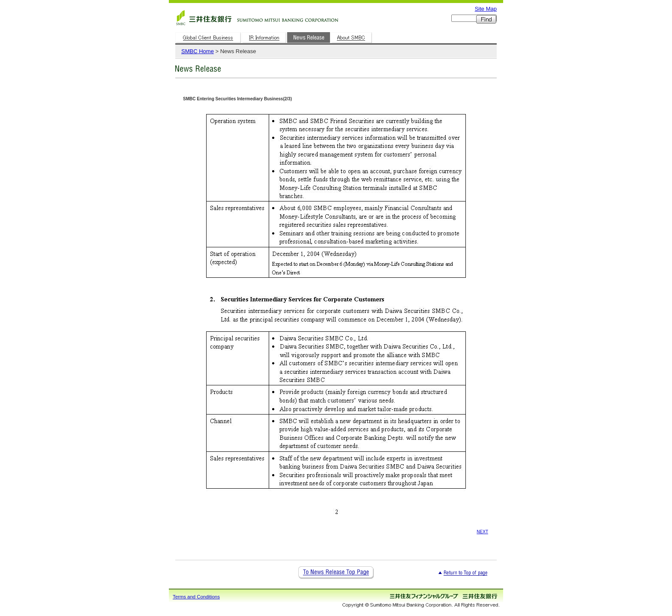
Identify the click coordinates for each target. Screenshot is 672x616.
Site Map (486, 9)
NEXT (482, 532)
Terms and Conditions (196, 597)
